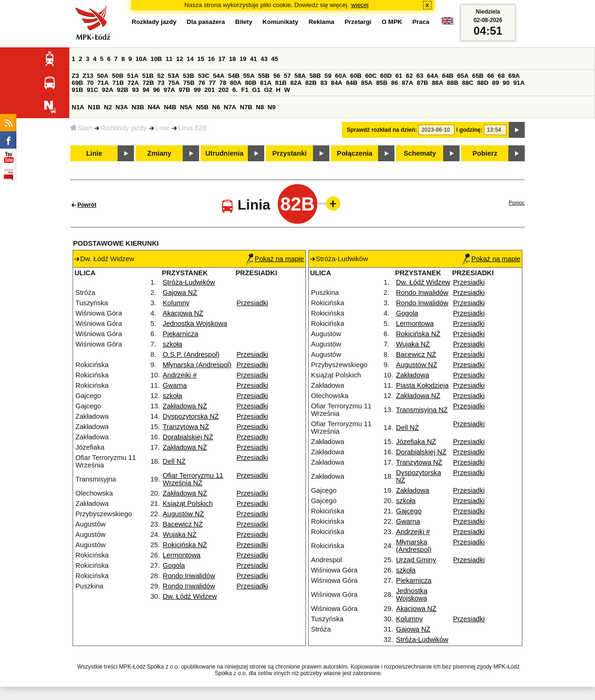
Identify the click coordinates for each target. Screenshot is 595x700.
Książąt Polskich (188, 504)
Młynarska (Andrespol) (197, 365)
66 (491, 76)
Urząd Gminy (416, 560)
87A (407, 83)
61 (399, 76)
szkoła (172, 344)
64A (432, 76)
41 (254, 59)
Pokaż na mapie (275, 259)
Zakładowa (413, 375)
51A (133, 76)
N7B (246, 107)
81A (266, 83)
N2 (108, 107)
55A (249, 76)
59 (328, 76)
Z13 (88, 76)
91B (77, 90)
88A (438, 83)
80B (251, 83)
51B (148, 76)
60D (386, 76)
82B (311, 83)
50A (103, 76)
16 (212, 59)
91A (519, 83)
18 (233, 59)
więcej (360, 5)
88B (453, 83)
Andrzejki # (180, 375)
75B (189, 83)
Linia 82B (193, 128)
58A (300, 76)
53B (188, 76)
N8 (260, 107)
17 (222, 59)
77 (212, 83)
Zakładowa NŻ (185, 406)
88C (468, 83)
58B (315, 76)
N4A (154, 107)
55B (264, 76)
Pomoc (517, 203)
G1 (256, 90)
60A (341, 76)
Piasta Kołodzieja (422, 385)
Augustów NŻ (183, 514)
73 (161, 83)
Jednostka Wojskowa (195, 324)
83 (324, 83)
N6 (216, 107)
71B (118, 83)
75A (174, 83)
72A (133, 83)
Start (81, 128)
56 (277, 76)
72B (148, 83)
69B (77, 83)
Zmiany (159, 153)
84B (351, 83)
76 (202, 83)
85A (367, 83)
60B (356, 76)
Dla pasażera (206, 22)
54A (219, 76)
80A (236, 83)
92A (107, 90)
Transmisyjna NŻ (422, 410)
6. (235, 90)
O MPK (392, 22)
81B (281, 83)
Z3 (75, 76)
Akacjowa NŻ (183, 313)
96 (157, 90)
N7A (230, 107)
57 (287, 76)
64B (447, 76)
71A (103, 83)
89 (495, 83)
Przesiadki (253, 303)
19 (243, 59)
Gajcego (409, 511)
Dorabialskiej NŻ (188, 437)
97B (184, 90)
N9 (271, 107)
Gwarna (175, 385)
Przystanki (289, 153)
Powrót (87, 205)
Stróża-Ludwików (189, 282)
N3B (138, 107)
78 (223, 83)
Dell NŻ (174, 461)
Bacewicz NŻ (183, 524)
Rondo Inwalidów (189, 576)
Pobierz (485, 153)
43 (264, 59)
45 (275, 59)
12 (180, 59)
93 (136, 90)
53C (203, 76)
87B (423, 83)
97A (169, 90)
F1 (245, 90)
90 (506, 83)
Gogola (174, 565)
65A (463, 76)
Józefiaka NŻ (416, 442)
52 (161, 76)
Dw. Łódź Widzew (190, 596)
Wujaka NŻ (179, 534)
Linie (163, 128)
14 (190, 59)
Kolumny (176, 303)
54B (234, 76)
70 (90, 83)
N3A (122, 107)
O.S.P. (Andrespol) (191, 354)
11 (169, 59)
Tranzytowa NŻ (186, 427)
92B (122, 90)
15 (201, 59)
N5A (186, 107)
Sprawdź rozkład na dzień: (382, 130)
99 (197, 90)
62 (409, 76)
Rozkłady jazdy (124, 128)
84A (336, 83)
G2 (268, 90)
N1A (78, 107)
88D (483, 83)
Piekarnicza (180, 334)
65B (478, 76)
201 (209, 90)
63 (420, 76)
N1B (94, 107)
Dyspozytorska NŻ (191, 416)
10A (141, 59)
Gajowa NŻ (180, 293)
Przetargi (358, 22)
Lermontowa (182, 555)
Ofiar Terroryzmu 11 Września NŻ (193, 479)
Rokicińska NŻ (185, 545)
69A (514, 76)
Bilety (244, 22)
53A (173, 76)
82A (296, 83)
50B (118, 76)
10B (156, 59)
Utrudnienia (224, 153)
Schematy (420, 153)
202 (223, 90)
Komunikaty (280, 22)
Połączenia (355, 153)
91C (92, 90)
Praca (421, 22)
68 (501, 76)
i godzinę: (469, 130)
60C (371, 76)
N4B (170, 107)
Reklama (322, 22)
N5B (202, 107)
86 (395, 83)
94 (146, 90)
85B (382, 83)
